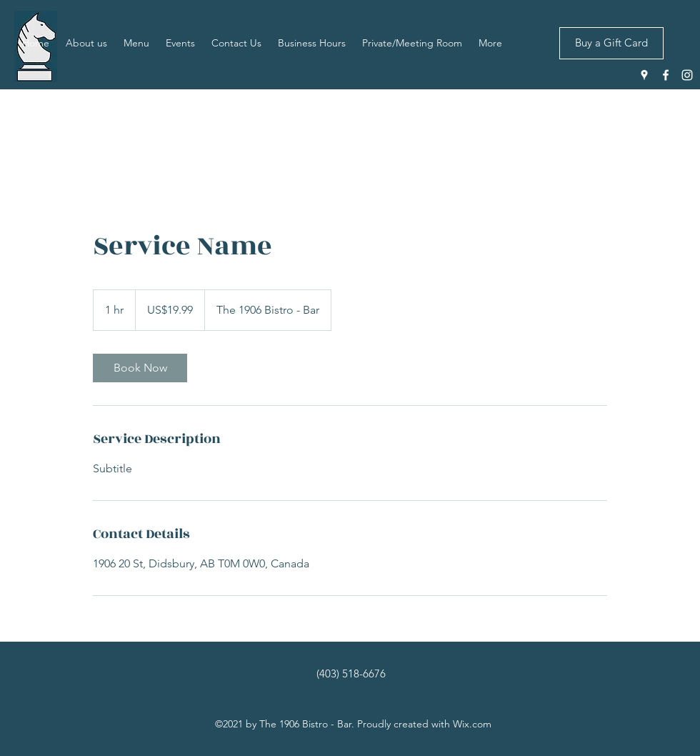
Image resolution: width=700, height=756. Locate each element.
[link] (140, 368)
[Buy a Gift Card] (611, 43)
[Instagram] (687, 75)
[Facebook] (666, 75)
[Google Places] (644, 75)
